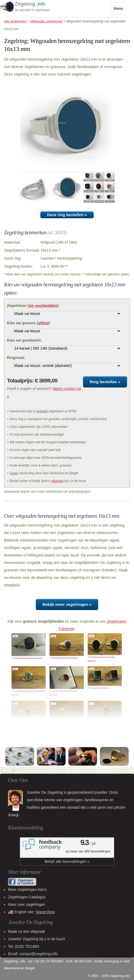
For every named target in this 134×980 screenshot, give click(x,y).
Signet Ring (45, 912)
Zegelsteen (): (33, 306)
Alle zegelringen (15, 21)
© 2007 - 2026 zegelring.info (109, 976)
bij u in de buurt (36, 939)
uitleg (43, 323)
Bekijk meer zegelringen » (67, 604)
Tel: (24, 946)
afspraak (57, 481)
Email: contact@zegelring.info (33, 954)
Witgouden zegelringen (46, 21)
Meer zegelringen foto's (27, 890)
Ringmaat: (16, 358)
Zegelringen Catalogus (27, 897)
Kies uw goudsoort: (24, 340)
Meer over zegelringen (27, 904)
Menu (120, 10)
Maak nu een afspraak (27, 931)
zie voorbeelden (43, 306)
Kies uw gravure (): (29, 323)
